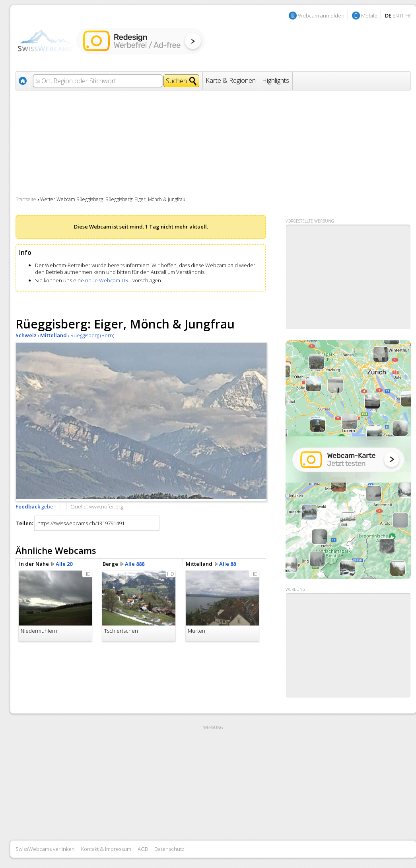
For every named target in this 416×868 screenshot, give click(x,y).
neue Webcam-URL (108, 280)
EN (396, 16)
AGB (143, 849)
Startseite (26, 199)
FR (408, 16)
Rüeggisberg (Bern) (92, 335)
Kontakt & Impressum (106, 849)
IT (402, 16)
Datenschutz (169, 849)
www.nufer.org (106, 506)
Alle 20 (64, 564)
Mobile (369, 16)
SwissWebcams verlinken (45, 849)
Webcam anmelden (321, 16)
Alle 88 (227, 564)
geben (36, 506)
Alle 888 (135, 564)
